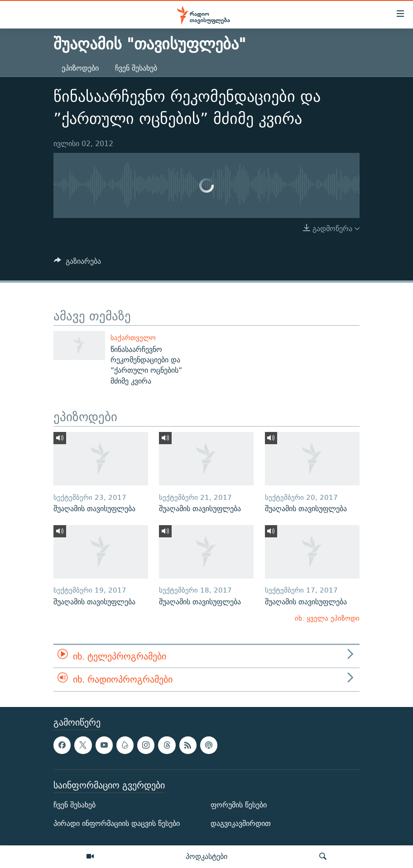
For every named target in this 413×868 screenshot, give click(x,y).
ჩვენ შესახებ (136, 68)
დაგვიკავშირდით (241, 823)
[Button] (77, 263)
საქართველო (133, 338)
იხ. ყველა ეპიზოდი (327, 618)
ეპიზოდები (80, 68)
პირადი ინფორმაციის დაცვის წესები (117, 823)
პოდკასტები (206, 856)
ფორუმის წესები (239, 805)
